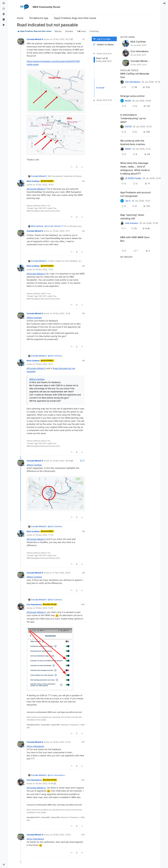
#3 (83, 231)
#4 (83, 266)
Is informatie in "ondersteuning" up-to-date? (133, 118)
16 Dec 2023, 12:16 (61, 313)
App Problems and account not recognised (136, 194)
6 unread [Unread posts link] (100, 88)
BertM (128, 101)
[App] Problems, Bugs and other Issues (35, 31)
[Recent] (4, 9)
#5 (83, 313)
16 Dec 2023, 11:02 (44, 269)
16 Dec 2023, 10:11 (61, 231)
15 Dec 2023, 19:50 (44, 185)
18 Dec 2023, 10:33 (62, 742)
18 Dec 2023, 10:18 (44, 608)
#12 (83, 780)
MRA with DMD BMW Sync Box (135, 239)
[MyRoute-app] (4, 25)
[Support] (4, 20)
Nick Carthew (33, 181)
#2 (83, 181)
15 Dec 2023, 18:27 (61, 39)
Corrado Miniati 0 (35, 39)
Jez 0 (128, 201)
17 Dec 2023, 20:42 (62, 573)
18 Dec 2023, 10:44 (44, 783)
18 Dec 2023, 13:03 (62, 835)
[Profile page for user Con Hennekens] (21, 606)
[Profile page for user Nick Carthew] (21, 183)
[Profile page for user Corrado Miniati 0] (21, 41)
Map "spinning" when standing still (132, 217)
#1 (84, 39)
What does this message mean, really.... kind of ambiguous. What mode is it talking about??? (135, 168)
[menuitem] (164, 3)
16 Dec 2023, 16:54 (62, 461)
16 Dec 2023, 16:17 (44, 364)
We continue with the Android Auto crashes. (133, 142)
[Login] (164, 3)
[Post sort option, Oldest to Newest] (104, 45)
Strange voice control (132, 96)
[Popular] (4, 14)
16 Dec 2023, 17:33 (44, 535)
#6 (83, 361)
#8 (83, 531)
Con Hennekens (34, 604)
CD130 (128, 127)
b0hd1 (128, 149)
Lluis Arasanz (132, 223)
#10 (83, 604)
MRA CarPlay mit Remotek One (135, 75)
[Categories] (4, 3)
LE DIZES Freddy (133, 178)
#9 (83, 573)
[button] (4, 865)
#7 (84, 461)
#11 (83, 742)
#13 (83, 835)
